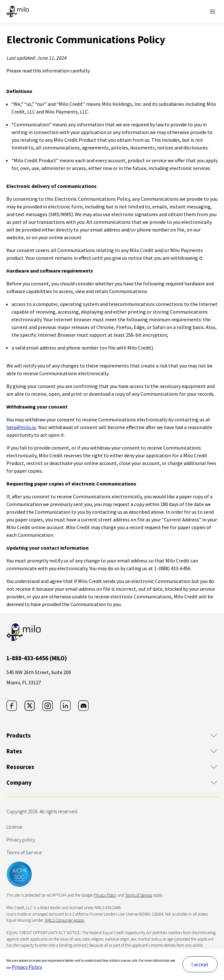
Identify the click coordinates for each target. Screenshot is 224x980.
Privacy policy (21, 840)
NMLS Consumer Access (64, 920)
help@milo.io (21, 427)
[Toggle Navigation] (212, 12)
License (14, 827)
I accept (200, 964)
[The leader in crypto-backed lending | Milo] (18, 12)
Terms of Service (24, 852)
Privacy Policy (27, 967)
